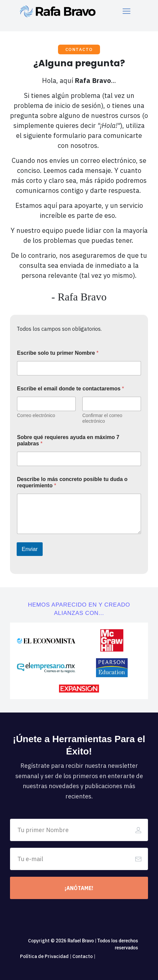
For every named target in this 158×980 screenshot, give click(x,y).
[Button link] (79, 888)
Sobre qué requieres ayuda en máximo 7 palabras (68, 440)
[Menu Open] (127, 11)
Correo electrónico (36, 415)
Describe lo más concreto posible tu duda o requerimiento (72, 482)
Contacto (82, 956)
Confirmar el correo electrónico (102, 418)
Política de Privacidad (44, 956)
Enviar (30, 549)
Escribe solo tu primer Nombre (58, 353)
